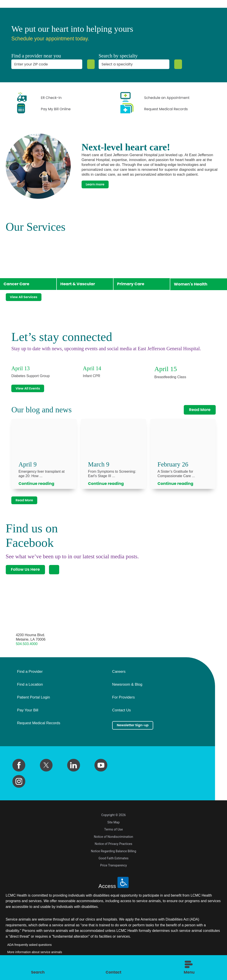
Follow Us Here (25, 573)
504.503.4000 (27, 647)
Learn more (98, 184)
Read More (200, 410)
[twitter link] (46, 769)
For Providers (123, 701)
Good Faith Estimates (114, 862)
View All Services (28, 295)
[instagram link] (19, 785)
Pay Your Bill (28, 714)
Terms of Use (113, 833)
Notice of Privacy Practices (113, 848)
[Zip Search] (90, 64)
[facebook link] (19, 769)
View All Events (32, 388)
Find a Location (30, 689)
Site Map (113, 826)
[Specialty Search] (177, 64)
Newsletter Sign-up (137, 730)
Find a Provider (30, 676)
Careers (119, 676)
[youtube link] (101, 769)
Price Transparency (113, 869)
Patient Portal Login (33, 701)
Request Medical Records (39, 727)
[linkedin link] (74, 769)
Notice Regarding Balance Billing (113, 855)
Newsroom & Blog (127, 689)
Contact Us (121, 714)
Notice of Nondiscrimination (114, 840)
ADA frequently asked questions (30, 949)
